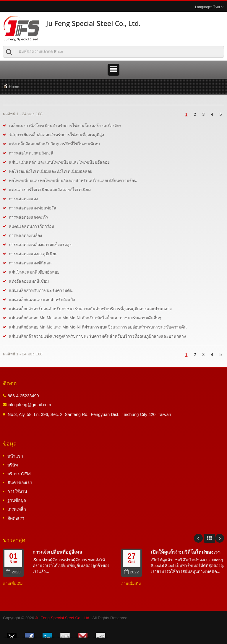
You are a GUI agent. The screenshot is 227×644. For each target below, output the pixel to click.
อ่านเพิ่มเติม (13, 584)
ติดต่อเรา (16, 518)
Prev (198, 538)
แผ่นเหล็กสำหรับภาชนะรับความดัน (41, 290)
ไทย (217, 7)
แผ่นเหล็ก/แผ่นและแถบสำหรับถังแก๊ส (42, 300)
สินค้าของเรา (20, 483)
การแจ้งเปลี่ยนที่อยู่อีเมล (57, 552)
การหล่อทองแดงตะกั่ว (28, 217)
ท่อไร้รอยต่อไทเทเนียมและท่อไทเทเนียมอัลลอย (51, 171)
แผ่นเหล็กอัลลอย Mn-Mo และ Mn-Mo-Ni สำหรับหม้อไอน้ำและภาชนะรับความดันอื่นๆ (85, 318)
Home (14, 87)
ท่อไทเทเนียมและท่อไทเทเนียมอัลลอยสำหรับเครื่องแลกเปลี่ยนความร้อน (73, 180)
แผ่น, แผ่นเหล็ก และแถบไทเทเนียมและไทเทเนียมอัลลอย (59, 162)
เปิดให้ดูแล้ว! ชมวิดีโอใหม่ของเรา (186, 552)
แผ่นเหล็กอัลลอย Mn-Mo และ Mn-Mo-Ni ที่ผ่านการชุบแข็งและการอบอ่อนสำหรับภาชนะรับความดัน (98, 327)
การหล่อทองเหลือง (25, 235)
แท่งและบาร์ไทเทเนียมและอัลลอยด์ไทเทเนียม (50, 190)
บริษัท (13, 465)
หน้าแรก (15, 456)
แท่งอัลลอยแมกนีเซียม (29, 281)
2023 (13, 572)
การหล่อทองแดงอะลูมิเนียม (33, 254)
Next (220, 538)
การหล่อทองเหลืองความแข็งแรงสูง (40, 245)
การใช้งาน (17, 492)
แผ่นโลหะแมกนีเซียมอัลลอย (34, 272)
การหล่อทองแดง (23, 199)
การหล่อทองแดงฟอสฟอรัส (33, 208)
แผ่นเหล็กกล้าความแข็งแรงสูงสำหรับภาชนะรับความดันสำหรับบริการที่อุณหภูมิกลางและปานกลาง (97, 336)
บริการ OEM (19, 474)
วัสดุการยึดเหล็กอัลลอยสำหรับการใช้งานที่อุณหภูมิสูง (56, 135)
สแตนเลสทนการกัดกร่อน (32, 226)
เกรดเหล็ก (17, 509)
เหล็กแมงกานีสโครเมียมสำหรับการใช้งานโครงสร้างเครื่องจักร (65, 126)
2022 (131, 572)
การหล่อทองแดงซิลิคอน (30, 263)
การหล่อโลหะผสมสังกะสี (31, 153)
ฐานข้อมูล (17, 500)
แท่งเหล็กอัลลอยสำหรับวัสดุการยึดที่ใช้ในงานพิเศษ (54, 144)
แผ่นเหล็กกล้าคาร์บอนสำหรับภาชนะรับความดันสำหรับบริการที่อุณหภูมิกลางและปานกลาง (90, 309)
